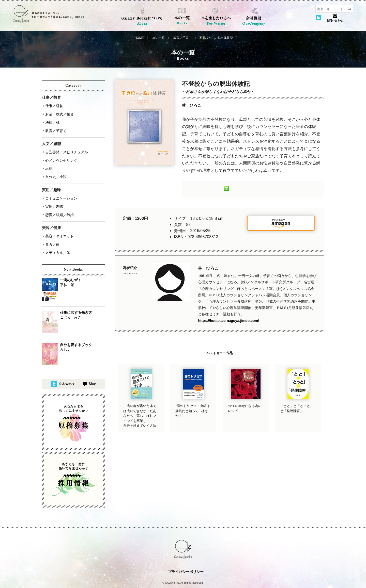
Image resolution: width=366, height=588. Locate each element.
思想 (48, 161)
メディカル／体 (56, 237)
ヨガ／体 (51, 230)
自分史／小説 (55, 168)
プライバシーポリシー (186, 556)
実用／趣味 (53, 196)
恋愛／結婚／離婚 (58, 203)
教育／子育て (182, 38)
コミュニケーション (60, 189)
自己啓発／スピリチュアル (65, 147)
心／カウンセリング (60, 154)
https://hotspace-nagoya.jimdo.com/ (228, 321)
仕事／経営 (53, 105)
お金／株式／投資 (58, 112)
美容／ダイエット (58, 223)
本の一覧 (159, 38)
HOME (139, 38)
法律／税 (51, 120)
